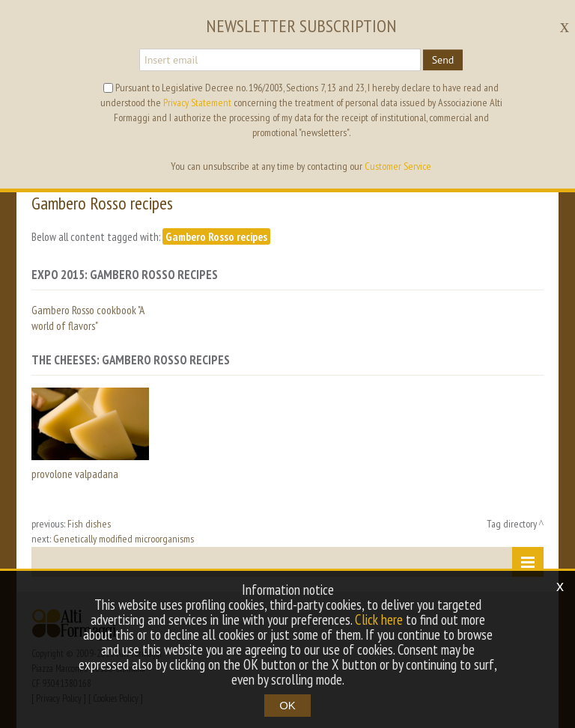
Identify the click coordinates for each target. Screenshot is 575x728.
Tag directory (512, 524)
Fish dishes (89, 524)
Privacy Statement (197, 103)
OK (287, 705)
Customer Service (398, 166)
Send (443, 60)
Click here (379, 620)
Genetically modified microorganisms (124, 539)
